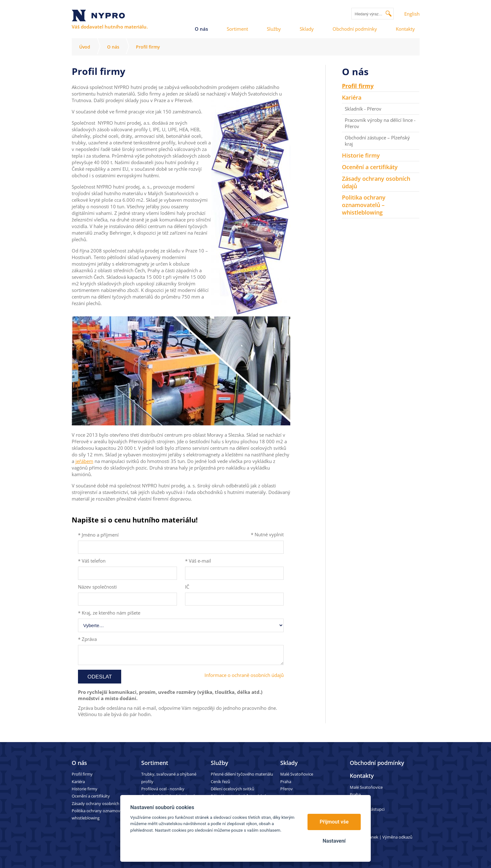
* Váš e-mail (198, 561)
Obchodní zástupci (367, 809)
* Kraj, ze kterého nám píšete (109, 613)
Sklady (289, 763)
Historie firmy (361, 155)
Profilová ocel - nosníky (163, 789)
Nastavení (334, 841)
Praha (286, 782)
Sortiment (155, 763)
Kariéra (352, 97)
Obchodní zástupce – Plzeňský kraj (377, 141)
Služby (220, 763)
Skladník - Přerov (363, 109)
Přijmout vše (334, 822)
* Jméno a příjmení (98, 535)
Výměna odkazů (397, 837)
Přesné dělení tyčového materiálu (242, 774)
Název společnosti (97, 587)
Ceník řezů (220, 782)
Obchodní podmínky (377, 763)
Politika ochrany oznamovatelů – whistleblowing (364, 205)
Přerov (287, 789)
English (412, 14)
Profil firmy (358, 86)
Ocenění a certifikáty (370, 167)
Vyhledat (389, 14)
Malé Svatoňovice (297, 774)
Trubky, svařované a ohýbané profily (169, 778)
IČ (187, 587)
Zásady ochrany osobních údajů (376, 182)
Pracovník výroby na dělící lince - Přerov (380, 123)
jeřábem (84, 461)
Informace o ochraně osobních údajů (244, 675)
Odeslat (100, 677)
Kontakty (362, 776)
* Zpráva (87, 639)
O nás (113, 47)
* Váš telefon (92, 561)
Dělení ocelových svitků (233, 789)
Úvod (85, 47)
